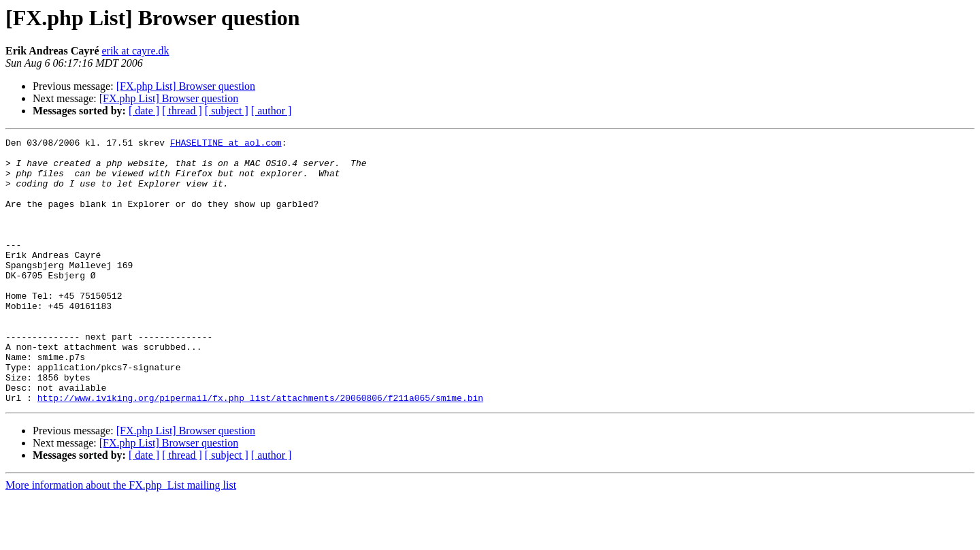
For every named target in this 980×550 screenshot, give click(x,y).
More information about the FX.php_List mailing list (121, 538)
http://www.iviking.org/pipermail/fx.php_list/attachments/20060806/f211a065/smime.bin (260, 451)
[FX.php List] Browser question (186, 86)
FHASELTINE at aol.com (226, 144)
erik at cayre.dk (135, 51)
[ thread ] (182, 111)
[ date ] (144, 111)
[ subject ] (227, 111)
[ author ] (272, 111)
